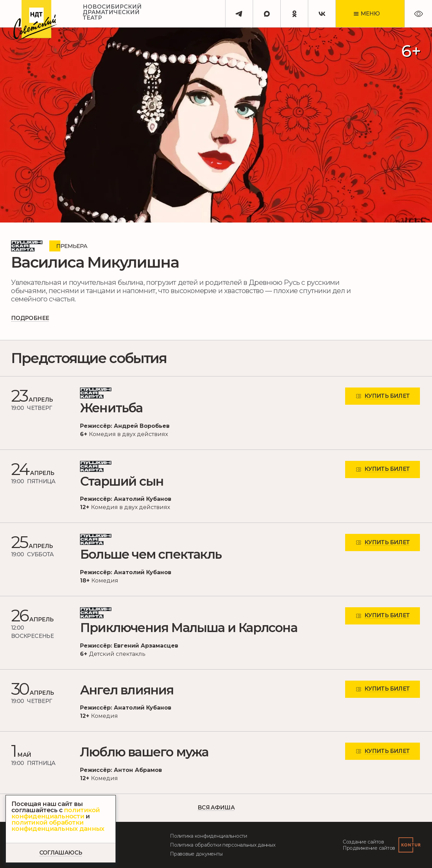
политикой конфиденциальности (56, 813)
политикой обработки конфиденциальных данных (58, 826)
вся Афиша (216, 808)
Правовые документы (196, 854)
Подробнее (30, 318)
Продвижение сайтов (369, 848)
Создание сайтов (363, 842)
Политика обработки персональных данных (223, 845)
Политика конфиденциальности (208, 836)
